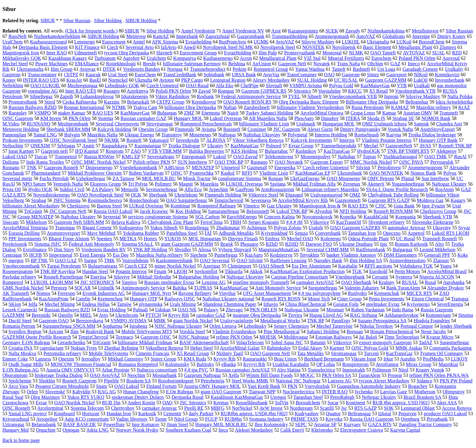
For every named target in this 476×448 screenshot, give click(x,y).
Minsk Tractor (197, 178)
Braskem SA (138, 381)
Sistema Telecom (87, 408)
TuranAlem (369, 375)
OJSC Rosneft (16, 408)
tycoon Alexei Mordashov (384, 381)
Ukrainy (215, 146)
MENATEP (203, 168)
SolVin (281, 403)
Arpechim (219, 189)
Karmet (337, 348)
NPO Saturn (34, 184)
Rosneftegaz (197, 228)
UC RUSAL (346, 80)
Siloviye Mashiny (423, 96)
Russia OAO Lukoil (113, 211)
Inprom (391, 96)
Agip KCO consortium (87, 419)
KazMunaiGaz (234, 288)
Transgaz (460, 299)
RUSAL (410, 282)
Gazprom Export (326, 162)
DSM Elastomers (400, 255)
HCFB (36, 255)
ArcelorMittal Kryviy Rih (303, 200)
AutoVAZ (366, 36)
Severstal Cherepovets (117, 124)
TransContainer (302, 75)
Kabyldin (81, 392)
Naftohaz (347, 157)
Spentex (104, 239)
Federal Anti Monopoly (91, 244)
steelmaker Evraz (383, 304)
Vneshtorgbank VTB (415, 91)
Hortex (150, 239)
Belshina (237, 64)
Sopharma (112, 326)
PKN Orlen (80, 118)
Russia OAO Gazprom (371, 419)
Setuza (301, 233)
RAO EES (358, 206)
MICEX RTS (419, 293)
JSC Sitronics (193, 403)
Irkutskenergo (135, 96)
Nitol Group (186, 419)
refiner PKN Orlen (234, 337)
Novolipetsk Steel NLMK (228, 47)
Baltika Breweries (206, 151)
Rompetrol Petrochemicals (206, 124)
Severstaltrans (161, 157)
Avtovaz (88, 69)
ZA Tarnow (124, 178)
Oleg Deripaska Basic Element (309, 102)
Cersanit (380, 277)
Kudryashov (307, 414)
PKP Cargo (192, 80)
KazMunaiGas (244, 146)
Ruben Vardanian (368, 310)
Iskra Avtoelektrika (454, 102)
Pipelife (111, 381)
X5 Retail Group (193, 353)
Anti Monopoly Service (278, 288)
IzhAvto (169, 47)
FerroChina (211, 222)
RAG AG (107, 392)
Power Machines (51, 64)
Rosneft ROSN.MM (393, 211)
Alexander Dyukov (446, 288)
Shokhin (47, 381)
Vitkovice (342, 342)
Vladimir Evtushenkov (234, 332)
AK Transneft (16, 293)
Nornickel (118, 80)
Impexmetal (61, 255)
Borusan (355, 332)
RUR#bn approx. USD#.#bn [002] (254, 414)
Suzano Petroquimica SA (382, 321)
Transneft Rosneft (440, 239)
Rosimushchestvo (105, 200)
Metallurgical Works (280, 321)
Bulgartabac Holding (199, 277)
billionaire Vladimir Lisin (264, 124)
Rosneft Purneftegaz (63, 277)
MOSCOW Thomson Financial (81, 364)
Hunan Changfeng (141, 392)
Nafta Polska (460, 96)
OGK (136, 195)
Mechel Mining (60, 304)
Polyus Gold (341, 85)
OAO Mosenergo (343, 178)
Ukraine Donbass (356, 244)
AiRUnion (174, 168)
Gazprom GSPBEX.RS (264, 91)
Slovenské (55, 392)
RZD (457, 53)
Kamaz (389, 113)
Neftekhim (13, 85)
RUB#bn (233, 419)
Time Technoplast (402, 337)
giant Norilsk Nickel (193, 321)
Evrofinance (35, 250)
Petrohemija (213, 381)
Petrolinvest (389, 168)
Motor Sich (319, 299)
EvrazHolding (238, 53)
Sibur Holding (108, 21)
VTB (402, 85)
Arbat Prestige (115, 370)
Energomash (194, 157)
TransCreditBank (180, 75)
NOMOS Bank (436, 118)
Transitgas (65, 228)
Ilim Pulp (268, 53)
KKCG (355, 91)
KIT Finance (87, 47)
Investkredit (188, 140)
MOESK (268, 337)
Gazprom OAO (54, 321)
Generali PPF (437, 255)
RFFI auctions (378, 266)
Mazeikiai (448, 364)
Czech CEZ (136, 266)
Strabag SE (403, 118)
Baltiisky (205, 364)
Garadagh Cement (420, 69)
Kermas (221, 403)
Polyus (450, 173)
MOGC (307, 375)
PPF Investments (25, 239)
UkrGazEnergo (305, 178)
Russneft (232, 129)
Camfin (83, 299)
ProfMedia (433, 359)
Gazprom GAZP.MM (386, 80)
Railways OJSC (180, 299)
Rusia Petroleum (368, 107)
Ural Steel (118, 75)
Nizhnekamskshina (386, 31)
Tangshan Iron (362, 233)
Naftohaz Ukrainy (78, 217)
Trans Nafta (348, 64)
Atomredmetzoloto (407, 260)
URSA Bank (244, 75)
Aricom (56, 332)
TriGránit (33, 211)
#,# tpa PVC (196, 370)
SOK (389, 408)
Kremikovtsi (204, 102)
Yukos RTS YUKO (86, 397)
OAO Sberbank (356, 282)
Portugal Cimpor (417, 326)
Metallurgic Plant (415, 47)
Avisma (209, 129)
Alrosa (204, 250)
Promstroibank (23, 102)
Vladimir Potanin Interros (386, 140)
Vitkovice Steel (263, 195)
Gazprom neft (54, 151)
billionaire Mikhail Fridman (145, 342)
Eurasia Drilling (24, 233)
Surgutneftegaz (455, 342)
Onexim (66, 359)
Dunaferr (330, 118)
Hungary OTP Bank (438, 140)
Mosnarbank (165, 375)
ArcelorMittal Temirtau (25, 228)
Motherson (425, 392)
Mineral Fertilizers (346, 58)
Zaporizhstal (217, 36)
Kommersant (439, 315)
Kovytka (334, 419)
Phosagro (249, 244)
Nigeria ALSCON (437, 277)
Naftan (230, 107)
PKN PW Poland (456, 381)
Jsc (344, 408)
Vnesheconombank (21, 266)
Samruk (421, 124)
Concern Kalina (279, 217)
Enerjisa (98, 277)
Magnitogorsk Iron (21, 53)
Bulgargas (167, 113)
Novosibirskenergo (51, 195)
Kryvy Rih (178, 315)
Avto (103, 315)
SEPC (301, 424)
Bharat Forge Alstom (69, 239)
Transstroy (172, 135)
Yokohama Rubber (141, 233)
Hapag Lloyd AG (326, 315)
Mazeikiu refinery (434, 107)
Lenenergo (84, 42)
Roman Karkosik (411, 244)
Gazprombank (251, 36)
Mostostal (332, 53)
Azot (276, 31)
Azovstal (451, 58)
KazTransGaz (399, 353)
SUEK (332, 31)
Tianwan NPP (262, 392)
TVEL (294, 96)
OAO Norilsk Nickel (75, 403)
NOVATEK (313, 47)
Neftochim (13, 146)
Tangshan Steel (308, 397)
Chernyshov (123, 408)
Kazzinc (112, 102)
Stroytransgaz (160, 124)
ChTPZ (71, 75)
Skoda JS (376, 118)
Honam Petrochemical (392, 332)
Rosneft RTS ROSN (281, 299)
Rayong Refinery (195, 293)
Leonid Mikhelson (438, 250)
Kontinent (355, 403)
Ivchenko (364, 392)
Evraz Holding (111, 310)
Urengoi (278, 397)
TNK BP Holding (150, 250)
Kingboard (64, 414)
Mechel (371, 146)
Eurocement (114, 42)
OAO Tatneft (383, 53)
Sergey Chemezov (292, 326)
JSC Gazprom (287, 129)
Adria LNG (98, 430)
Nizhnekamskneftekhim (57, 36)
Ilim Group (62, 69)
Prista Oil (12, 189)
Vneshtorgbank (350, 277)
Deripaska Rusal (187, 397)
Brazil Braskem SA (423, 397)
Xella (234, 375)
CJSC (381, 206)
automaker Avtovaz (406, 228)
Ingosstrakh (354, 370)
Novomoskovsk (317, 217)
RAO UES (103, 113)
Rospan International (84, 107)
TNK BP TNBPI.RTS (408, 151)
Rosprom (115, 151)
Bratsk (227, 244)
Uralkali (422, 85)
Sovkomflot (206, 271)
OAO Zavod (246, 157)
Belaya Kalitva (126, 222)
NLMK (356, 53)
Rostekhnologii (121, 64)
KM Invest (51, 118)
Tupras (369, 157)
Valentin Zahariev (362, 288)
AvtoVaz (271, 75)
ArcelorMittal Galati (240, 348)
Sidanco (425, 381)
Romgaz (226, 91)
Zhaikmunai (228, 228)
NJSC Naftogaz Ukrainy (178, 326)
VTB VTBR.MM (165, 151)
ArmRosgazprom (277, 189)
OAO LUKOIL (45, 85)
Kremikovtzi (447, 75)
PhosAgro (304, 118)
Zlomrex (448, 47)
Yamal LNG (45, 135)
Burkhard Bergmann (324, 359)
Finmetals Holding (223, 195)
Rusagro (112, 91)
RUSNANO (38, 124)
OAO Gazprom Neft (270, 353)
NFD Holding (353, 211)
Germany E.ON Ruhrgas (26, 342)
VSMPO (42, 113)
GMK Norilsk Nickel (23, 288)
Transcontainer (42, 75)
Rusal (430, 282)
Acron (246, 58)
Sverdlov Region (25, 332)
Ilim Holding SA (366, 260)
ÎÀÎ (208, 233)
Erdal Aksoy (310, 348)
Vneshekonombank (138, 168)
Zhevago (234, 310)
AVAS (425, 146)
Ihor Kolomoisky (271, 424)
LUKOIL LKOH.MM (52, 282)
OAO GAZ (66, 260)
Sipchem (199, 255)
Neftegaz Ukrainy (379, 397)
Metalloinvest (425, 31)
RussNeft (18, 36)
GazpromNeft (399, 146)
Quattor (333, 414)
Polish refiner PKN (152, 162)
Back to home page (21, 440)
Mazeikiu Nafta (102, 135)
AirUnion (262, 64)
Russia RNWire (99, 157)
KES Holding (245, 151)
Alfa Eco (193, 189)
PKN (292, 386)
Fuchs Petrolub (54, 178)
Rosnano (11, 168)
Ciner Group (349, 299)
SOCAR (82, 288)
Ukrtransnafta (30, 69)
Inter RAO (56, 53)
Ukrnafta (143, 80)
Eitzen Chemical (428, 299)
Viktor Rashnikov (172, 96)
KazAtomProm (54, 299)
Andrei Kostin (141, 403)
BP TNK (39, 260)
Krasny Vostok (430, 370)
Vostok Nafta (400, 129)
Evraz (41, 403)
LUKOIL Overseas (244, 184)
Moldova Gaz (430, 200)
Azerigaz (212, 266)
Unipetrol (231, 168)
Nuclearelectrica (299, 392)
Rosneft (134, 140)
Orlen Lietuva (223, 326)
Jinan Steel (177, 424)
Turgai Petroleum (64, 266)
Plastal (408, 178)
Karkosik (147, 414)
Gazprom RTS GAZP (389, 200)
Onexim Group (153, 129)
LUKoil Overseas (146, 206)
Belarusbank (44, 424)
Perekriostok (15, 244)
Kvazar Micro (440, 337)
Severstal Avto (139, 47)
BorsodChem (431, 42)
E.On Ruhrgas (180, 392)
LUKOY (459, 359)
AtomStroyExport (438, 129)
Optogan (71, 430)
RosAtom (444, 189)
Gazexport (397, 75)
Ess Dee (121, 255)
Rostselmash (367, 135)
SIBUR (48, 21)
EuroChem (145, 75)
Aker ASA (447, 403)
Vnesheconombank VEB (353, 96)
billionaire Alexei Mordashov (31, 206)
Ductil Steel (20, 321)
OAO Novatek (289, 162)
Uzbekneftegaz (91, 178)
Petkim (239, 69)
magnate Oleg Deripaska (257, 315)
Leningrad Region (228, 80)
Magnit (186, 184)
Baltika (179, 288)
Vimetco (251, 206)
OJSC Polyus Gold (370, 348)
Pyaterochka (201, 173)
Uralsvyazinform (236, 321)
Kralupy (386, 282)
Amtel (139, 42)
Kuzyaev (352, 424)
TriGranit (102, 342)
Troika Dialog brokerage (432, 135)
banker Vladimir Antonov (351, 255)
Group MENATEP (36, 217)
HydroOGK (369, 151)
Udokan (163, 310)
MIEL (86, 315)
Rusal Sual (13, 397)
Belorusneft (258, 211)
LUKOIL (351, 42)
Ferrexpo (66, 293)
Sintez (373, 75)
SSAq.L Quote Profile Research (397, 189)
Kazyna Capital (405, 430)
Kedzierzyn (281, 255)
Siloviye (122, 277)
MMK (160, 321)
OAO (329, 75)
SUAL (439, 53)
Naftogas (227, 135)
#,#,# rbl (294, 222)
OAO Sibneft (272, 266)
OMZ (355, 195)
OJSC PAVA (411, 162)
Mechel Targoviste (334, 326)
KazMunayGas (375, 85)
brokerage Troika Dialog (59, 375)
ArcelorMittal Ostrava (322, 113)
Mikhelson (36, 222)
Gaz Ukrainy (279, 206)
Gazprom (12, 75)
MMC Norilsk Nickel (371, 162)
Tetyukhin (309, 255)
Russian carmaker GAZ (143, 118)
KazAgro (254, 255)
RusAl (460, 157)
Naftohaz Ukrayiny (262, 135)
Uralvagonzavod (326, 195)
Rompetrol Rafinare (217, 206)
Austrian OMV (418, 113)
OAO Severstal (215, 260)
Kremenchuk (387, 293)
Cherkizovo (78, 206)
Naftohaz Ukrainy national (228, 299)
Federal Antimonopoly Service (251, 96)
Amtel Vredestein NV (243, 31)
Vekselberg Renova (164, 348)
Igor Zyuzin (433, 206)
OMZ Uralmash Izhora (384, 124)
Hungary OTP (144, 299)
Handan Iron (119, 414)
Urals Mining (183, 304)
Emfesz (272, 239)
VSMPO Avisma (306, 85)
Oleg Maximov (45, 397)
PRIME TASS (304, 419)
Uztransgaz (13, 424)
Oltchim (375, 64)
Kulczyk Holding (114, 129)
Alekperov (447, 151)
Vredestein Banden (141, 69)
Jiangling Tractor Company (425, 424)
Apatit (88, 146)
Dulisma (11, 162)
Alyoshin (323, 211)
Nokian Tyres (84, 348)
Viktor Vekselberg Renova (258, 140)
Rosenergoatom (18, 271)
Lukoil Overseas (226, 118)
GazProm (245, 189)
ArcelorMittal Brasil (447, 271)
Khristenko (322, 430)
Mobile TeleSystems (109, 353)
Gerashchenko (71, 342)
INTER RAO (335, 392)
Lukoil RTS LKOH (451, 233)
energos (16, 260)
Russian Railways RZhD (32, 107)
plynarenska (151, 304)
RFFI (247, 173)
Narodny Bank (328, 260)
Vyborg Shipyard (235, 250)
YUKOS (173, 239)
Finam (160, 271)
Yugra (446, 266)
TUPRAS (203, 288)
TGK (357, 271)
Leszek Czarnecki (20, 310)
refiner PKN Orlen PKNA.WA (439, 375)
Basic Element (377, 47)
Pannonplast (14, 135)
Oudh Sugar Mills (26, 364)
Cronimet (257, 129)
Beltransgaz (359, 414)
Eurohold (378, 271)
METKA (128, 239)
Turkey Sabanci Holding (269, 113)
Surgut (90, 260)
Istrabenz (139, 326)
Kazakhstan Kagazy (68, 58)
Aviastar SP (325, 424)
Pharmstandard (46, 173)
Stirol (50, 102)
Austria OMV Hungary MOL (212, 386)
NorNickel (242, 408)
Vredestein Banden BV (104, 250)
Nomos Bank (423, 173)
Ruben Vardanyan (146, 173)
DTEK (109, 69)
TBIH (235, 222)
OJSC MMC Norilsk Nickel (99, 162)
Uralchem (156, 58)
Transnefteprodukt (338, 146)
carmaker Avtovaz (159, 408)
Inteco (414, 64)
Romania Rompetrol (138, 364)
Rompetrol (13, 282)
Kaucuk (93, 75)
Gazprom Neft (292, 64)
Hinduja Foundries (432, 321)
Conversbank (328, 233)
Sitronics (302, 91)
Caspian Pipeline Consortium (300, 277)
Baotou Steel (109, 206)
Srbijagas (66, 146)
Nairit (233, 113)
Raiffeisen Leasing (288, 260)
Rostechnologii (144, 200)
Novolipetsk (344, 47)
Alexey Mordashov (271, 80)
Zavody (353, 31)
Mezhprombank (73, 124)
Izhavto (271, 304)
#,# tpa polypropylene (319, 293)
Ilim (75, 332)
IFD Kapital (87, 151)
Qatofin (65, 315)
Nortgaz (175, 69)
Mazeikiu (209, 184)
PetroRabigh (342, 397)
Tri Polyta (138, 184)
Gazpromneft (348, 200)
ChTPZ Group (170, 102)
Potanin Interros (131, 271)
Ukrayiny (442, 228)
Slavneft (164, 53)
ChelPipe (250, 85)
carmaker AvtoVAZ (315, 282)
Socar (333, 403)
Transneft (449, 113)
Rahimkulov (279, 348)
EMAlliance (87, 64)
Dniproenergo (99, 168)
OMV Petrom (381, 178)
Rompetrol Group (271, 69)
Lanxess (43, 359)
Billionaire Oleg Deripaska (372, 102)
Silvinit (363, 168)
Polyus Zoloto (287, 228)
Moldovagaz (296, 337)
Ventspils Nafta (68, 184)
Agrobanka (454, 282)
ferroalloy (91, 359)
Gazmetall (257, 168)
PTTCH (153, 315)
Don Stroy (64, 250)
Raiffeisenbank (371, 250)
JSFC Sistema (67, 200)
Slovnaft (274, 85)
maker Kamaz (71, 113)
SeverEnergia (450, 304)
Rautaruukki (255, 359)
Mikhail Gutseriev (126, 359)
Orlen (32, 392)
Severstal (112, 217)
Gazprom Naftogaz (202, 375)
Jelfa (33, 304)
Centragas (12, 255)
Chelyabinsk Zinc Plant (170, 222)
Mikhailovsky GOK (22, 58)
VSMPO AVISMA (128, 321)
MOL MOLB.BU (159, 178)
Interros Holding (331, 135)
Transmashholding (290, 36)
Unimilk (106, 288)
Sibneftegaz (41, 96)
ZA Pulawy (103, 189)
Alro (439, 244)
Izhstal (385, 414)
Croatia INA (20, 348)
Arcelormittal (50, 408)
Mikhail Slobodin (154, 277)
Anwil (189, 47)
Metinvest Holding (21, 129)
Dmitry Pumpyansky (360, 129)
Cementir (172, 414)
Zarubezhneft (257, 107)
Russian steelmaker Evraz (169, 282)
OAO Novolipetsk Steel (100, 195)
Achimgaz (257, 228)
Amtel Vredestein (198, 31)
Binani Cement (97, 228)
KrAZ (464, 107)
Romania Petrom (19, 326)
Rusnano (259, 162)
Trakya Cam (145, 107)
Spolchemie (20, 381)
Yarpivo (129, 282)
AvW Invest (271, 408)
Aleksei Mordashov (254, 430)
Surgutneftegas (323, 288)
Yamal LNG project (27, 414)
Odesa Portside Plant (368, 239)
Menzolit (130, 189)
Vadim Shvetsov (132, 419)
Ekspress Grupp (106, 184)
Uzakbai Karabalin (291, 364)
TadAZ (425, 342)
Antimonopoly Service (143, 288)
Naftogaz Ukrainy (449, 184)
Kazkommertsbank (174, 260)
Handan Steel (95, 271)
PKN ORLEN (263, 310)
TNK (32, 168)
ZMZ (189, 113)
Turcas (41, 157)
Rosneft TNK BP (455, 146)
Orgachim (46, 430)
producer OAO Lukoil (445, 414)
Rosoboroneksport (176, 381)
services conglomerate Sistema (158, 217)
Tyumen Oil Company (442, 353)
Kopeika (348, 217)
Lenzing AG (214, 282)
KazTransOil (348, 222)
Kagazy (458, 200)
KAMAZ (400, 107)
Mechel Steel (15, 64)
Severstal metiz (17, 178)
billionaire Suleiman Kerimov (192, 64)
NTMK (119, 107)
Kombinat (180, 206)
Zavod (204, 91)
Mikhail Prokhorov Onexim (95, 173)
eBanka (229, 364)
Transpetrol (66, 157)
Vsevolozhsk (317, 386)
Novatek (321, 64)
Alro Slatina (289, 370)
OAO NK (187, 310)
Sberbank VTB (437, 217)
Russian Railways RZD (67, 310)
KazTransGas (337, 151)
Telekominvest (279, 157)
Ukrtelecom (127, 315)
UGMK (261, 42)
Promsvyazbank (300, 53)
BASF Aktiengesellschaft (204, 342)
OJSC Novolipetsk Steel (73, 140)
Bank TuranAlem (403, 288)
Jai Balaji (368, 337)
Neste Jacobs (433, 332)
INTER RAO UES (41, 80)
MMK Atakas (409, 348)
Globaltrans (394, 36)
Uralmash (306, 124)
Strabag (39, 200)
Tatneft (339, 69)
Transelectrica (321, 370)
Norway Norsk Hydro (137, 430)
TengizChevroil (93, 337)
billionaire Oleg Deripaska (190, 107)
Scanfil (327, 408)
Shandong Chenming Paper (230, 304)
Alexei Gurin (320, 129)
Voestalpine (329, 91)
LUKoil (404, 42)
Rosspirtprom (355, 364)
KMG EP (131, 157)
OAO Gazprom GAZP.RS (355, 228)
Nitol (403, 370)
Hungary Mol (16, 430)
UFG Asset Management (267, 293)
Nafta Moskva (22, 353)
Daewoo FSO (319, 244)
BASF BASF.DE (80, 424)
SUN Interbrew (192, 162)
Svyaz (464, 228)
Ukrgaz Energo (139, 135)
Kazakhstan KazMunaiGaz (237, 397)
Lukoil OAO (15, 157)
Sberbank (158, 195)
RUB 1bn (111, 403)
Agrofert (131, 58)
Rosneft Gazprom (79, 381)
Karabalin (348, 266)
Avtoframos (387, 364)
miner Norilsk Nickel (175, 266)
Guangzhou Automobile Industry (369, 386)
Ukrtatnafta (378, 42)
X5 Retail (379, 91)
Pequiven (407, 414)
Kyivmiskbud (274, 233)
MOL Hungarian (204, 239)
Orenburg (410, 419)
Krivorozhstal (16, 419)
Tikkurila (234, 271)
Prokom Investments (22, 140)
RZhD (272, 244)
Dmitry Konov (451, 36)
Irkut (388, 359)
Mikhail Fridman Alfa (314, 184)
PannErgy (341, 321)
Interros (347, 140)
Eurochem (381, 58)
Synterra (404, 277)
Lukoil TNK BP (292, 211)
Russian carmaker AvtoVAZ (243, 370)
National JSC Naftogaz (298, 381)
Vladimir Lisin (274, 173)
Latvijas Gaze (393, 392)
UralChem (13, 42)
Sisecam (10, 222)
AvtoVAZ (285, 42)
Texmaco (124, 337)
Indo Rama (403, 310)
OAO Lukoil (127, 386)
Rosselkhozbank (252, 403)
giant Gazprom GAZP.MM (187, 244)
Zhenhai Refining (121, 348)
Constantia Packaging (450, 348)
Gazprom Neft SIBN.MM (79, 222)
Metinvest (136, 36)
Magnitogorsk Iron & (320, 206)
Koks (463, 255)
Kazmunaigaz (148, 146)
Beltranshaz (417, 102)
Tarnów (124, 304)
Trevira (295, 315)
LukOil (421, 80)
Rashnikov (306, 151)
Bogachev (418, 386)
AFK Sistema (165, 42)
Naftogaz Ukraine (302, 310)
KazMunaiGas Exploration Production (308, 271)
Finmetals (184, 129)
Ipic (384, 244)
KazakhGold (376, 217)
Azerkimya (137, 91)
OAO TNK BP (229, 162)
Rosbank (206, 96)
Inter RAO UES (81, 91)
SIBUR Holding (141, 21)
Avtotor (167, 80)
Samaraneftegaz (223, 211)
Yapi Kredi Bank (264, 386)
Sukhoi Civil (72, 189)
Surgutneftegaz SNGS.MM (69, 326)
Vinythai (227, 293)
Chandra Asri (449, 124)
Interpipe (421, 36)
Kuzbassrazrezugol (49, 42)
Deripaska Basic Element (43, 47)
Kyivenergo (418, 304)
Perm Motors (407, 271)
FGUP (211, 419)
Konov (9, 80)
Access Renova (457, 408)
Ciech (112, 47)
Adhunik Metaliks (236, 233)
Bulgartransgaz (103, 266)
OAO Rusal (197, 85)
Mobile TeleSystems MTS (147, 332)
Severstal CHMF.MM (327, 250)
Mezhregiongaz (83, 85)
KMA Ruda (195, 359)
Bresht (149, 64)
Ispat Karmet (21, 151)
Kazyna (394, 135)
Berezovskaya (90, 321)
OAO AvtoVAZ (105, 375)
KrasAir (74, 80)
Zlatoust (441, 260)
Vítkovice (319, 222)
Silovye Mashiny (318, 42)
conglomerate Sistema (240, 178)
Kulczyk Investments (311, 140)
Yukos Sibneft (164, 228)
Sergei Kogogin (264, 222)
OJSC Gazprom (18, 118)
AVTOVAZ (414, 53)
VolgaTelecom (250, 342)
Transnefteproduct (208, 69)
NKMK (112, 140)
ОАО (167, 403)
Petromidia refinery (62, 353)
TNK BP (316, 321)
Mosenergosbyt (315, 157)
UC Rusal (405, 239)
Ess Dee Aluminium (311, 266)
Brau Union (286, 359)
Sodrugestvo (131, 228)
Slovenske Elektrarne (433, 222)
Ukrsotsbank (350, 173)
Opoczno (392, 233)
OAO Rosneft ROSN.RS (247, 102)
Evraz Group (301, 146)
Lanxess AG (340, 381)
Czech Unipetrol (163, 85)
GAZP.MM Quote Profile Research (37, 337)
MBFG (218, 408)
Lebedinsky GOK (122, 85)
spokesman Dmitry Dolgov (138, 397)
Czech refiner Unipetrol (326, 168)
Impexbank (187, 36)
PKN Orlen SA (336, 375)
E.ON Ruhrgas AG (21, 370)
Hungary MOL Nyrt (151, 293)
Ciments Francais (153, 353)
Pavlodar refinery (19, 277)
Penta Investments (387, 299)
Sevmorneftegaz (161, 189)
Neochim (136, 375)
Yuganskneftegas (408, 184)
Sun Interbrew (435, 178)
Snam (101, 386)
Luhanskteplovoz (97, 96)
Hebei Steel (202, 348)
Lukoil (220, 157)
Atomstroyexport (63, 233)
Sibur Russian (77, 21)
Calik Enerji (292, 430)
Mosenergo (200, 135)
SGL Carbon (207, 217)
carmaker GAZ (211, 315)
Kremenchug (110, 299)
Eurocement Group (198, 53)
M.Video (11, 124)
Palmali (140, 310)
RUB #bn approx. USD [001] (401, 403)
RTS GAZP (365, 408)
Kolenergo (331, 239)
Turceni (371, 353)
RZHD (292, 244)
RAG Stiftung (364, 315)
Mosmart (335, 310)
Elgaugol (294, 195)
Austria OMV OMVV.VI (70, 370)
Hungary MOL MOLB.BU (221, 424)
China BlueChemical (306, 304)
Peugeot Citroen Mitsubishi (62, 386)
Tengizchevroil (229, 200)
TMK (110, 260)
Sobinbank (214, 75)
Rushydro (357, 293)
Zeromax (352, 184)
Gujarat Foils (346, 304)
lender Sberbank (456, 326)
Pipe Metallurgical (281, 332)
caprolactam (52, 348)
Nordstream (301, 408)
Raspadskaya (114, 146)
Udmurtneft (85, 53)
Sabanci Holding (323, 332)
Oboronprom (15, 375)
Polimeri (163, 184)
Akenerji (376, 184)
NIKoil (421, 75)
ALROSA (216, 140)
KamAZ (161, 36)
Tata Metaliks (310, 353)
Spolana (278, 184)
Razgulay (18, 113)
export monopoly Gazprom (385, 342)
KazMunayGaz (135, 113)
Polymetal (298, 135)
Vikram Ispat (364, 359)
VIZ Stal (312, 58)
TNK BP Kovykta (58, 271)
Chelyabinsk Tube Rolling (393, 195)
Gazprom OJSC (156, 337)
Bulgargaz (402, 250)
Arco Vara (18, 386)
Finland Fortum (161, 386)
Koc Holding (188, 211)
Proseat (395, 375)
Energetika (285, 168)
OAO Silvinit (250, 260)
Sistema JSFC (48, 244)
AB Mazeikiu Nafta (268, 118)
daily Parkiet (201, 414)
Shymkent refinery (387, 222)
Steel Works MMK (250, 381)
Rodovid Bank (100, 332)
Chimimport (240, 266)
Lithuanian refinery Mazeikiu (330, 189)
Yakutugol (159, 140)
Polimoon (382, 370)
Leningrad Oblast (418, 408)
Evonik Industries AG (104, 293)
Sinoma (466, 315)
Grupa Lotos (363, 113)
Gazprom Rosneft (61, 168)
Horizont (91, 414)
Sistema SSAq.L (137, 244)
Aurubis (408, 359)
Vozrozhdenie (135, 260)
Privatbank (437, 419)
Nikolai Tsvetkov (376, 326)
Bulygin (72, 135)
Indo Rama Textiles (45, 162)
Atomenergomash (332, 36)
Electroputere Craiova (361, 430)
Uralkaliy (454, 69)
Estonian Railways (334, 337)
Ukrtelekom (186, 195)
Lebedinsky (255, 326)
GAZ (395, 64)
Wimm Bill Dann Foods (270, 375)
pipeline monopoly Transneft (261, 282)
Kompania (405, 217)
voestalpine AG (43, 91)
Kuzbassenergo (218, 58)
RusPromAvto (233, 42)
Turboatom (105, 58)
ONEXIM (40, 146)
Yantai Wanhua (310, 69)
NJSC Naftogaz (194, 337)
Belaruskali (138, 102)
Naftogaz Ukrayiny (245, 277)
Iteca (223, 430)
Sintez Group (163, 359)
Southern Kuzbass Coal (188, 430)
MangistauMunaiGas (279, 250)
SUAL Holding (312, 80)
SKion (15, 304)
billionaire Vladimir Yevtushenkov (310, 107)
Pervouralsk (442, 162)
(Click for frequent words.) (91, 31)
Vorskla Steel (192, 332)
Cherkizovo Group (438, 211)
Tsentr (161, 419)
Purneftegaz (226, 255)
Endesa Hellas (96, 304)
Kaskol (228, 173)
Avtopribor (47, 419)
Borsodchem (308, 403)
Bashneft (361, 69)
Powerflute (114, 424)
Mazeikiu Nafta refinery (160, 255)
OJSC (177, 173)
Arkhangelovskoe (401, 315)
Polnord (274, 146)
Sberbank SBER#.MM (68, 129)
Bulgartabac (276, 151)
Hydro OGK (40, 189)
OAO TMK (436, 157)
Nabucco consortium (157, 370)
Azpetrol (416, 233)
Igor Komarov (146, 424)
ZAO (136, 151)
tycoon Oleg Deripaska (127, 53)
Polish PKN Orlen (173, 91)
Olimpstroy (454, 392)
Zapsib (66, 96)
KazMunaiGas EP (313, 173)
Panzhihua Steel (182, 233)
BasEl (95, 80)
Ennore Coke (15, 359)
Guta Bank (404, 206)
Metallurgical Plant (278, 58)
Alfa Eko (224, 85)
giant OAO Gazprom (221, 392)
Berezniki (41, 315)
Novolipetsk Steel (278, 47)
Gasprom (351, 75)
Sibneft (314, 96)
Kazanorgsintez (303, 31)
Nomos (43, 293)
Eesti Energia (92, 255)
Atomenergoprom (425, 168)
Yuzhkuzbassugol (400, 157)
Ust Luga (386, 69)
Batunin (318, 342)
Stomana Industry (266, 419)
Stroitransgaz (344, 353)
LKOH (180, 271)
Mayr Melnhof (101, 233)
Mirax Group (419, 364)
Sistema (105, 118)
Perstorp (59, 288)
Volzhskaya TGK (416, 266)
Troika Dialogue (184, 146)
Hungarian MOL (339, 124)
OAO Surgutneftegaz (187, 200)
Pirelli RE (194, 408)
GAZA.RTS (380, 424)
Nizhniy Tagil (230, 353)
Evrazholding (199, 42)
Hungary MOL (188, 118)
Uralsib (316, 228)
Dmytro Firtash (243, 239)
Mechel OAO (300, 239)
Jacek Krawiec (154, 211)
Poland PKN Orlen (417, 58)
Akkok (256, 271)
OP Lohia (326, 364)
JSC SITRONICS (97, 282)
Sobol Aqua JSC (287, 342)
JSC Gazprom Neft (68, 211)
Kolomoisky (177, 364)
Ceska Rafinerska (80, 102)
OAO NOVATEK (386, 173)
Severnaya (261, 200)
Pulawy (211, 310)
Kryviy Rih (224, 359)
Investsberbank (450, 80)
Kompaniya (185, 58)
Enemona (211, 113)
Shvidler (183, 250)
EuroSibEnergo (242, 217)
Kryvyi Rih (254, 364)
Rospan (276, 178)
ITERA (353, 118)
